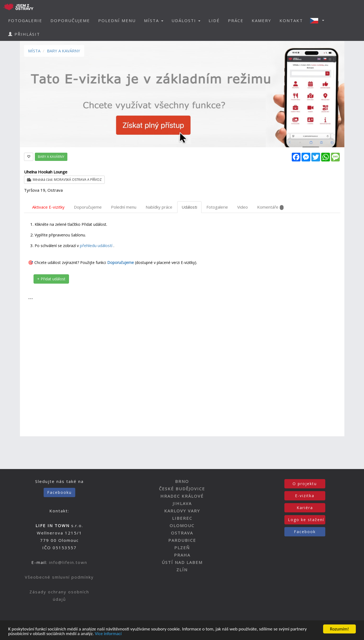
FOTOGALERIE (25, 20)
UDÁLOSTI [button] (186, 20)
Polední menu (124, 207)
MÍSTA (34, 51)
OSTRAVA (182, 533)
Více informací (108, 635)
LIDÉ (214, 20)
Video (243, 207)
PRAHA (182, 555)
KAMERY (261, 20)
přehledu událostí (97, 245)
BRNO (182, 481)
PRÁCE (236, 20)
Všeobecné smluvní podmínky (59, 577)
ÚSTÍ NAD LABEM (182, 562)
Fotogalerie (217, 207)
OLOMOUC (182, 525)
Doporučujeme (88, 207)
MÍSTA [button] (154, 20)
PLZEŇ (182, 548)
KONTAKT (291, 20)
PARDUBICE (182, 540)
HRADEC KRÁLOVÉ (182, 496)
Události (189, 207)
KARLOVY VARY (182, 511)
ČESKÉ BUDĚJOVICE (182, 489)
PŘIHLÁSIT (24, 34)
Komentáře (270, 207)
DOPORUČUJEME (70, 20)
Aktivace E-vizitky (48, 207)
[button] (319, 20)
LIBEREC (182, 518)
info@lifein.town (68, 562)
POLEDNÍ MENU (117, 20)
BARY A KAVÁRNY (64, 51)
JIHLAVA (182, 503)
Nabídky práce (159, 207)
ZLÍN (182, 570)
